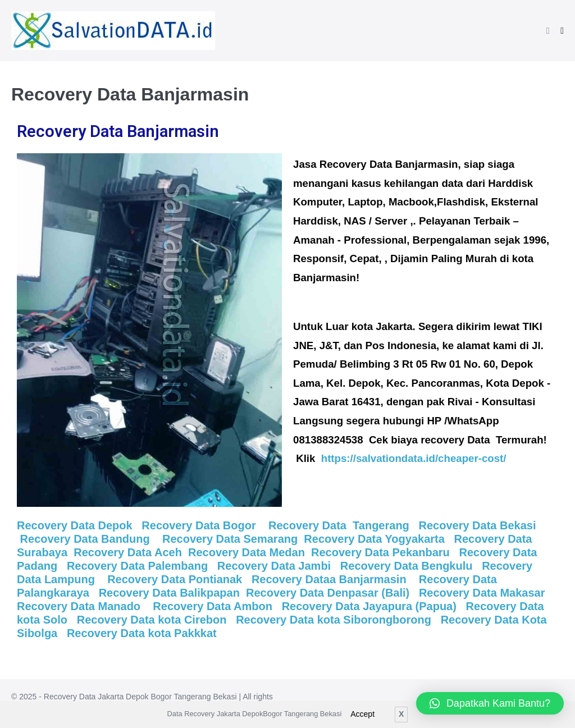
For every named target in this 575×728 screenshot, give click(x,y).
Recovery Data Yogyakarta (376, 539)
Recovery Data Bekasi (479, 525)
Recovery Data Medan (247, 552)
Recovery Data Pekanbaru (384, 552)
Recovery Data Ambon (216, 606)
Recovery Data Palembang (139, 566)
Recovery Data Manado (80, 606)
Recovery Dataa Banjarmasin (330, 579)
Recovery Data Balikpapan (169, 593)
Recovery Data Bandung (85, 539)
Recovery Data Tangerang (337, 525)
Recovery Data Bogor (200, 525)
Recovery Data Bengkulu (408, 566)
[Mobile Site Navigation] (562, 31)
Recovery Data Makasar (485, 593)
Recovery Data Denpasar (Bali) (328, 593)
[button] (548, 31)
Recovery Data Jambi (274, 566)
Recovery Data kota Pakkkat (140, 633)
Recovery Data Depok (75, 525)
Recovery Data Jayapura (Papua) (371, 606)
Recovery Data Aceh (128, 552)
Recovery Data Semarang (232, 539)
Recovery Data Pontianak (175, 579)
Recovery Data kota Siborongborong (335, 620)
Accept (362, 714)
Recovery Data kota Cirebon (153, 620)
